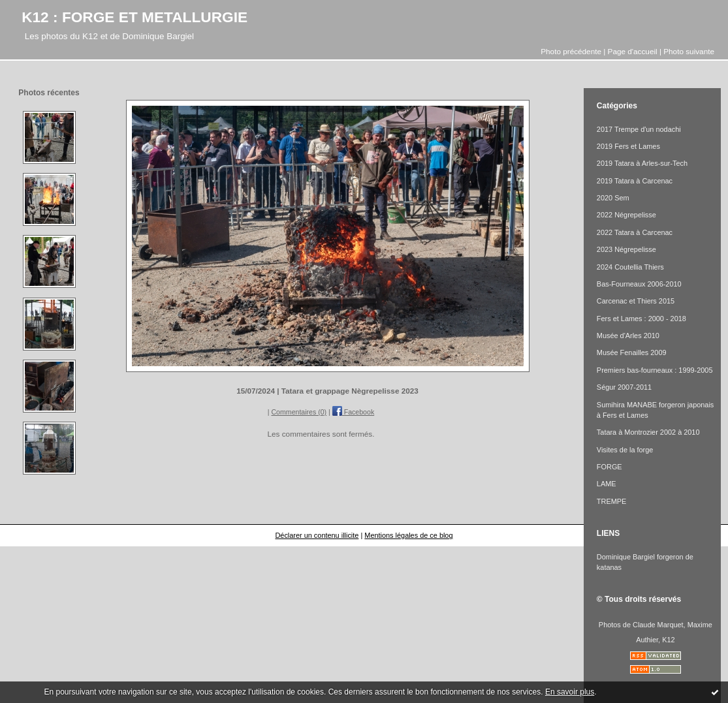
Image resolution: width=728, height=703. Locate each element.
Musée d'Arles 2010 (628, 336)
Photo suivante (689, 51)
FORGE (609, 467)
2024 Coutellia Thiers (630, 267)
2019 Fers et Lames (628, 146)
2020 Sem (613, 198)
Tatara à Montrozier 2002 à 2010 (648, 432)
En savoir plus (570, 692)
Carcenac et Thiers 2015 (636, 301)
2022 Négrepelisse (626, 215)
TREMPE (611, 501)
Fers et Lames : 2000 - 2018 (641, 319)
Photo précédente (571, 51)
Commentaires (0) (299, 412)
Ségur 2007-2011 (624, 387)
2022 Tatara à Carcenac (635, 232)
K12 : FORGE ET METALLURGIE (135, 17)
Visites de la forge (625, 450)
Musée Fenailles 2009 (632, 352)
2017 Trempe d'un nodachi (639, 129)
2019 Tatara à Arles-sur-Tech (642, 163)
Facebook (353, 412)
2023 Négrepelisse (626, 249)
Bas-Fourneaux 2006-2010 (639, 284)
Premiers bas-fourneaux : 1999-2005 (655, 370)
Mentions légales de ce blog (408, 535)
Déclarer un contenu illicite (317, 535)
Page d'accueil (633, 51)
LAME (607, 484)
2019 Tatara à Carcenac (635, 181)
